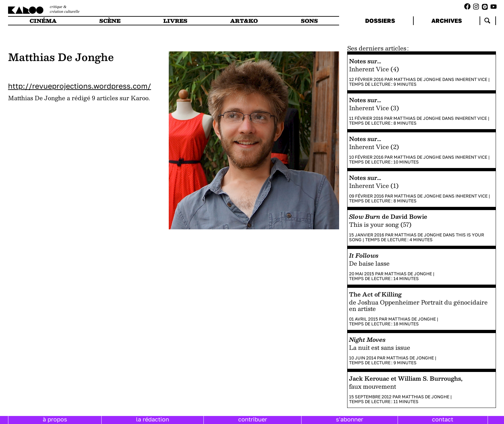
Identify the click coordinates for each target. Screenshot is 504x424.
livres (175, 21)
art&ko (244, 21)
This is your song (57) (380, 224)
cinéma (43, 21)
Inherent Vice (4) (374, 69)
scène (110, 21)
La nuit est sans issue (380, 347)
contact (443, 419)
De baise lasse (369, 263)
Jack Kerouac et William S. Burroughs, (406, 378)
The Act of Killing (375, 294)
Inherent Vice (471, 79)
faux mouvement (373, 386)
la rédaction (153, 419)
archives (447, 21)
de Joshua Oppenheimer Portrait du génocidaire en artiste (418, 305)
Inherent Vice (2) (374, 147)
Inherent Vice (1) (374, 185)
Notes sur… (365, 61)
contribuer (253, 419)
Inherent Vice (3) (374, 108)
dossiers (380, 21)
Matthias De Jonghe (418, 79)
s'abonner (350, 419)
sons (309, 21)
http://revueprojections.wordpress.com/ (80, 86)
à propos (55, 419)
